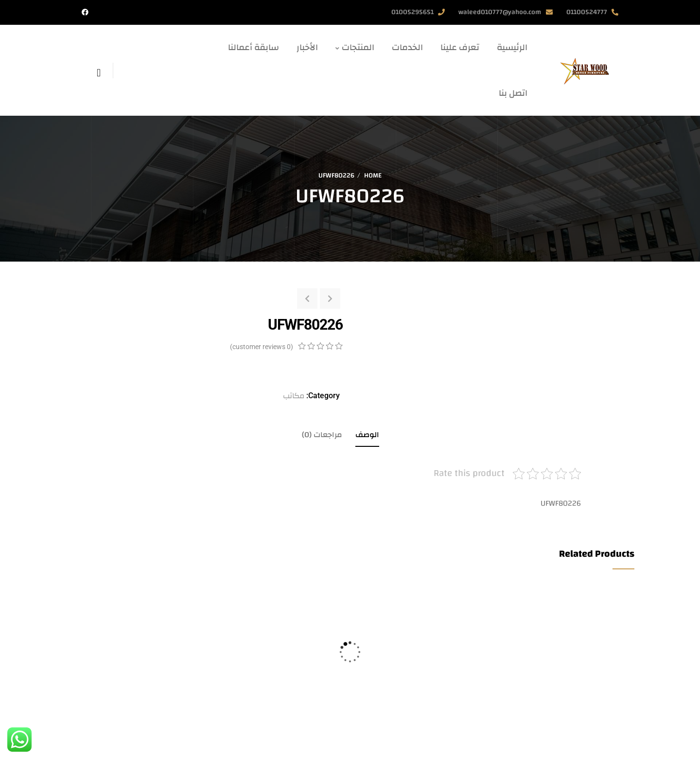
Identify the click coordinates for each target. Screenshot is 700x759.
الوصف (367, 435)
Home (373, 176)
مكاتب (294, 396)
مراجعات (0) (322, 435)
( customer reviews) (262, 347)
